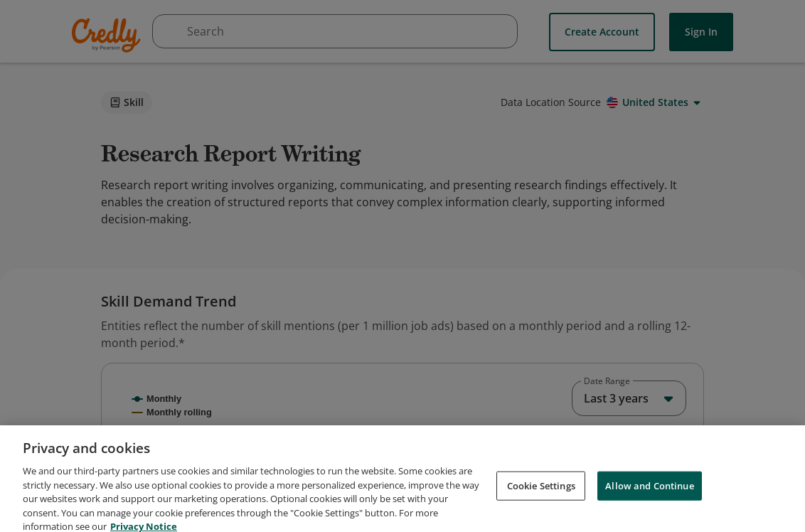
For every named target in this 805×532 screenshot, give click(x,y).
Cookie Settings (541, 515)
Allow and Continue (649, 515)
